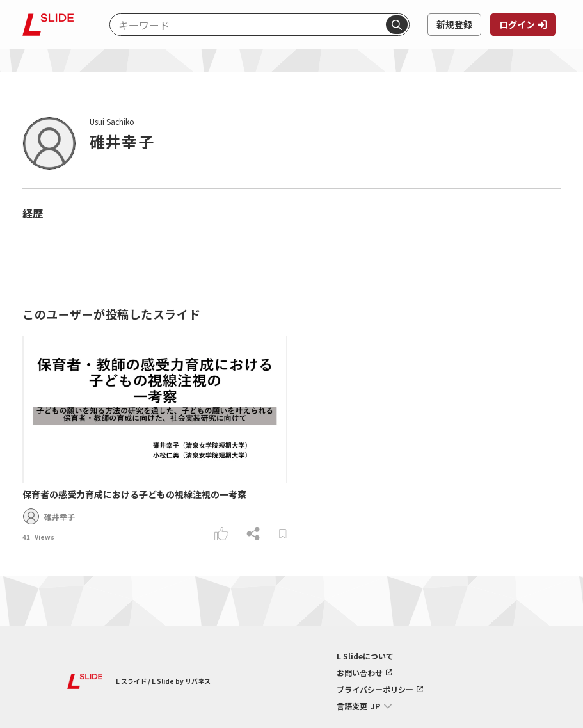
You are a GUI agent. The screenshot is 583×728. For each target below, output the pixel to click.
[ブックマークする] (283, 534)
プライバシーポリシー (375, 690)
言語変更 (352, 706)
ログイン (517, 24)
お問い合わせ (360, 673)
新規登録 (454, 24)
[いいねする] (221, 534)
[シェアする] (253, 534)
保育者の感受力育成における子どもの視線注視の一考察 (134, 494)
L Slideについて (365, 656)
